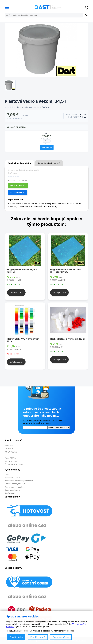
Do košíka (47, 147)
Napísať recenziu (17, 193)
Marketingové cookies (63, 631)
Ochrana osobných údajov (15, 484)
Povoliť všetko (16, 637)
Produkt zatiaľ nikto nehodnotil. (35, 107)
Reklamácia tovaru (12, 490)
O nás (7, 474)
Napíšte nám (10, 493)
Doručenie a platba (12, 477)
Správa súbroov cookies (15, 487)
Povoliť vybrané (38, 637)
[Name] (87, 15)
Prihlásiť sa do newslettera (59, 427)
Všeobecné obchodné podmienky (19, 481)
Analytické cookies (40, 631)
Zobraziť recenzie (18, 185)
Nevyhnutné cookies (18, 631)
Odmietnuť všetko (61, 637)
